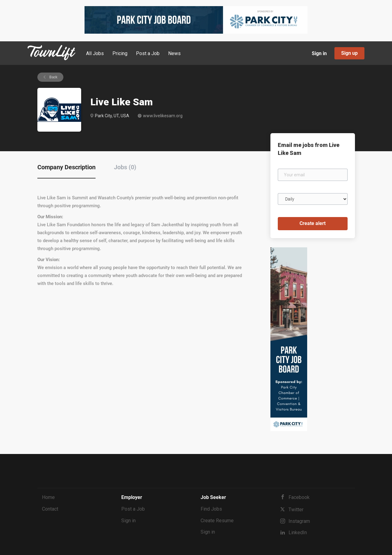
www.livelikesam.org (163, 116)
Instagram (299, 521)
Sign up (349, 53)
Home (48, 497)
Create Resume (217, 521)
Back (53, 77)
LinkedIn (298, 532)
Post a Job (133, 509)
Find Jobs (211, 509)
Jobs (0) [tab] (125, 167)
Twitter (296, 510)
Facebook (299, 497)
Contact (50, 509)
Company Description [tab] (66, 167)
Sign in (319, 53)
